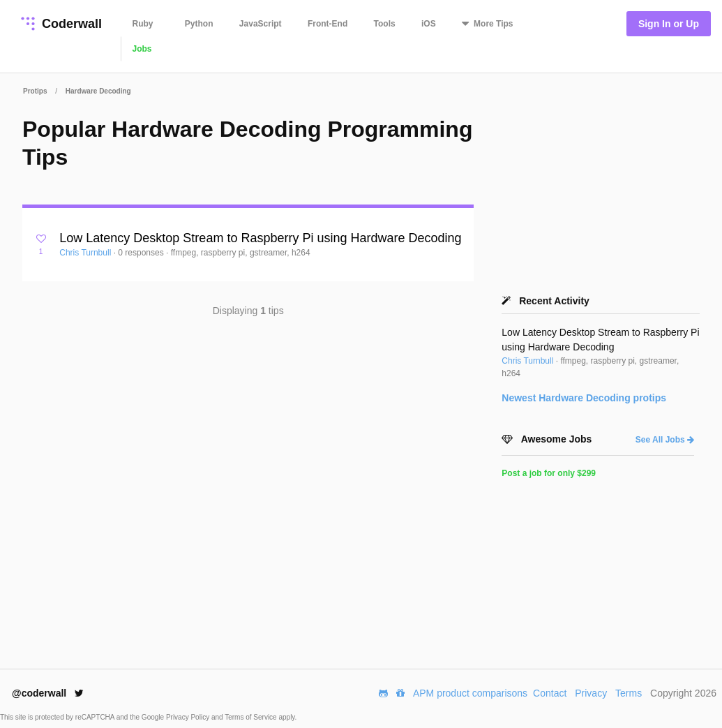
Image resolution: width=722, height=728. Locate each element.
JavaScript (261, 24)
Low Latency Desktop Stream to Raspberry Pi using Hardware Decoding (260, 238)
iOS (429, 24)
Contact (550, 693)
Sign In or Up (669, 24)
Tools (385, 24)
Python (199, 24)
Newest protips (584, 398)
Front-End (328, 24)
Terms (629, 693)
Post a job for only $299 (549, 473)
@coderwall (48, 693)
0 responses (142, 253)
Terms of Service (251, 717)
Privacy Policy (189, 717)
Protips (35, 91)
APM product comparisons (470, 693)
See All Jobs (665, 440)
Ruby (143, 24)
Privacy (591, 693)
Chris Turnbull (86, 253)
